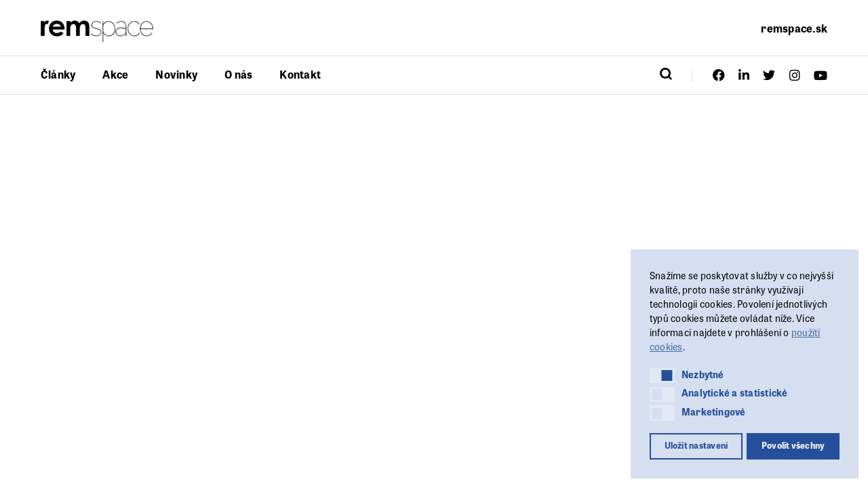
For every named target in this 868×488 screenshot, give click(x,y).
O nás (238, 74)
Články (58, 74)
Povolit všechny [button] (793, 445)
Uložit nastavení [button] (696, 445)
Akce (115, 74)
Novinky (176, 74)
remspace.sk (794, 28)
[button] (662, 375)
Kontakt (300, 74)
